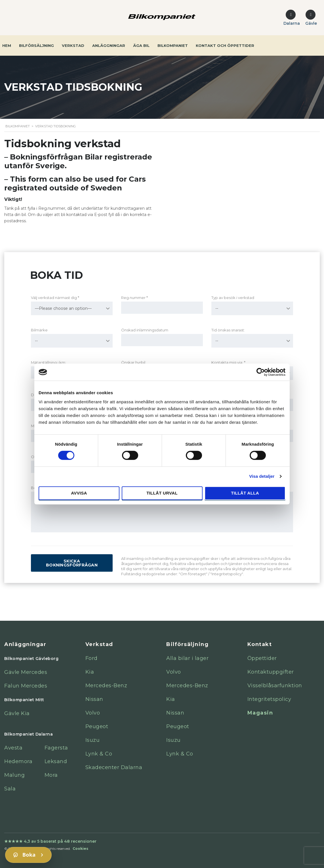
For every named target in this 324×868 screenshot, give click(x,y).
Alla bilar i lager (187, 658)
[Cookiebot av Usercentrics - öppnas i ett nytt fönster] (261, 372)
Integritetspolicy (269, 699)
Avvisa (79, 493)
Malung (14, 775)
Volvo (93, 713)
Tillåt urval (162, 493)
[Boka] (28, 855)
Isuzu (93, 740)
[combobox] (72, 308)
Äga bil (141, 45)
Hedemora (18, 761)
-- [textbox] (217, 308)
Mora (51, 775)
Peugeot (97, 726)
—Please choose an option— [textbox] (63, 308)
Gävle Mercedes (26, 672)
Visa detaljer (262, 476)
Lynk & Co (99, 754)
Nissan (94, 699)
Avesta (13, 748)
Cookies (80, 849)
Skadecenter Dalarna (114, 767)
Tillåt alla (245, 493)
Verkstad (73, 45)
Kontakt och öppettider (225, 45)
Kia (90, 672)
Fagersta (56, 748)
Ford (91, 658)
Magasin (260, 713)
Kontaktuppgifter (271, 672)
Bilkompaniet (173, 45)
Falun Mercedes (26, 686)
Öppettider (262, 658)
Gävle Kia (17, 713)
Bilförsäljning (36, 45)
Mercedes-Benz (106, 686)
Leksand (56, 761)
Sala (10, 789)
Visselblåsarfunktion (275, 686)
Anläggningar (109, 45)
